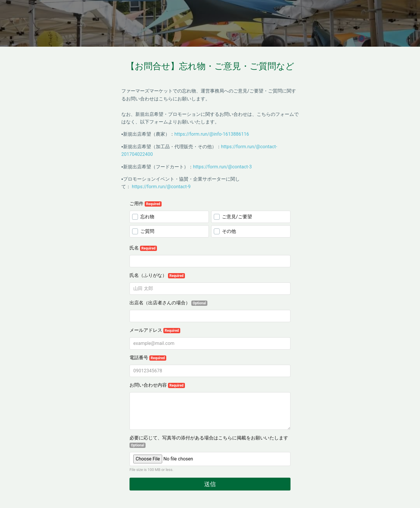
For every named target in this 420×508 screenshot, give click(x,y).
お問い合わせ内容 (157, 385)
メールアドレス (155, 330)
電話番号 (148, 358)
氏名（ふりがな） (157, 275)
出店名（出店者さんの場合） (168, 303)
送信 (210, 484)
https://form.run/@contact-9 (161, 187)
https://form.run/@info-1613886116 (212, 134)
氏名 (143, 248)
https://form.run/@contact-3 (223, 167)
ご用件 (146, 204)
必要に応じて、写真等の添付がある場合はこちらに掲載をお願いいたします (209, 441)
